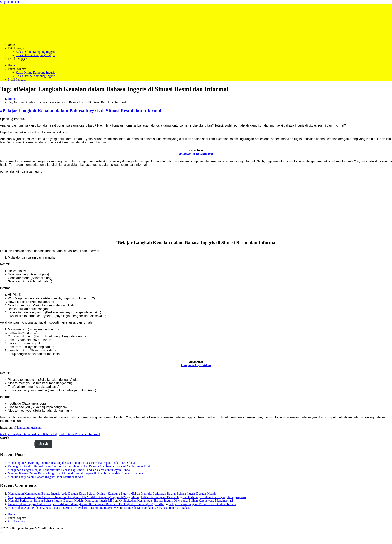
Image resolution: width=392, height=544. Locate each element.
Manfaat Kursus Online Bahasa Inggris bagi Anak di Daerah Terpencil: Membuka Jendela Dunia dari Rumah (76, 473)
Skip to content (10, 2)
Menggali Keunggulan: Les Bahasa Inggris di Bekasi (157, 508)
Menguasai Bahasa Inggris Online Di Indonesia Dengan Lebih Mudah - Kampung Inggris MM (67, 497)
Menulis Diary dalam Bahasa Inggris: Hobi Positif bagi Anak (46, 477)
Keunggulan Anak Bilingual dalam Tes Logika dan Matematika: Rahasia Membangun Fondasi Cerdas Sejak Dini (79, 466)
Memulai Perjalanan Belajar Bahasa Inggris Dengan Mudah (178, 494)
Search (5, 438)
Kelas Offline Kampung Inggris (36, 55)
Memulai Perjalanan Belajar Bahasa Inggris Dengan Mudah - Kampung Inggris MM (61, 501)
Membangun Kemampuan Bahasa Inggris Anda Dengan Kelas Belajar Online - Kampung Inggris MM (72, 494)
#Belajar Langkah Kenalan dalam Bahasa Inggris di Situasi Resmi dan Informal (81, 111)
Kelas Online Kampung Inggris (35, 52)
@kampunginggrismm (28, 427)
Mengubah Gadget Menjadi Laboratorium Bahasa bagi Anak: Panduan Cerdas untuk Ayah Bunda (69, 470)
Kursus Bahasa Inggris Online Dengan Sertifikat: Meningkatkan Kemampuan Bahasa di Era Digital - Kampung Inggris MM (86, 504)
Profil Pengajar (17, 59)
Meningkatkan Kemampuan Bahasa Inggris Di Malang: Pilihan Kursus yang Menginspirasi (189, 497)
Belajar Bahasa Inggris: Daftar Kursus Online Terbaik (202, 504)
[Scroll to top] (2, 533)
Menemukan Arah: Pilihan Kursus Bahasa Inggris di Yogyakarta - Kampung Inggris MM (64, 508)
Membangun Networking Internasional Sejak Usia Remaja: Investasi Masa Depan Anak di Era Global (72, 463)
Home (12, 45)
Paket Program (17, 48)
